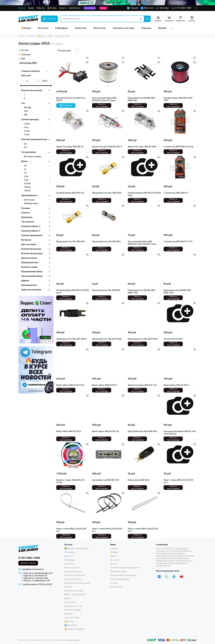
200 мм (37, 184)
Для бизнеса (75, 8)
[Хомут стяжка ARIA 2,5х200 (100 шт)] (73, 503)
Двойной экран (37, 204)
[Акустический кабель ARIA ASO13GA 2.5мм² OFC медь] (109, 72)
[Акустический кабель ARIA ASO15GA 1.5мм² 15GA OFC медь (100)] (144, 216)
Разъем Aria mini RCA (173, 339)
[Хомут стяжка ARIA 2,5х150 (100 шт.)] (180, 454)
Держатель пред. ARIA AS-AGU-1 (107, 147)
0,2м (37, 180)
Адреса (114, 556)
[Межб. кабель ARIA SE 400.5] (180, 360)
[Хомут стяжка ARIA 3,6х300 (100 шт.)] (144, 503)
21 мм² (37, 135)
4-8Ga (37, 124)
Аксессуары (70, 602)
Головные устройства (74, 575)
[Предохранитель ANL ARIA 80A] (109, 265)
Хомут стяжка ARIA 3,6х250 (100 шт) (107, 530)
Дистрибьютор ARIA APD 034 (105, 480)
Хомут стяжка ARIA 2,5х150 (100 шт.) (178, 481)
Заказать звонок (28, 563)
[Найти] (147, 19)
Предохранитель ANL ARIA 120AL (107, 339)
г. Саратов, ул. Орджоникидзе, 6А (37, 573)
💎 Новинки (70, 552)
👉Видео (114, 552)
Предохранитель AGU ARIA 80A (106, 242)
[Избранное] (181, 19)
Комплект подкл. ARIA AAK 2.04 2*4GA (70, 481)
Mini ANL (37, 108)
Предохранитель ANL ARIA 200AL (71, 339)
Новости (41, 8)
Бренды (22, 8)
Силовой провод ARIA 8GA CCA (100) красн (73, 291)
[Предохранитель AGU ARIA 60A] (73, 216)
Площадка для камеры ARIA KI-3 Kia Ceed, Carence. (180, 433)
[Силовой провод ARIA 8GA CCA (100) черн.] (144, 167)
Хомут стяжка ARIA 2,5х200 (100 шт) (71, 530)
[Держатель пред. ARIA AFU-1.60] (144, 360)
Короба (162, 28)
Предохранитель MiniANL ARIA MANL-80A (141, 99)
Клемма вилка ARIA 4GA (138, 480)
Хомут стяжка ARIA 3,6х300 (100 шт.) (143, 530)
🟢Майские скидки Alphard (76, 548)
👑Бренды (41, 36)
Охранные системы (124, 28)
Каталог (31, 36)
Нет (37, 147)
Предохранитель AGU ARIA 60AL (143, 431)
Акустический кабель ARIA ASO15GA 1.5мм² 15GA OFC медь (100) (142, 243)
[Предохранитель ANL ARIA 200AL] (73, 313)
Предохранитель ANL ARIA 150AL (143, 339)
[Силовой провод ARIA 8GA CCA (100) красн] (73, 265)
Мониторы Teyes (72, 568)
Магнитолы (100, 28)
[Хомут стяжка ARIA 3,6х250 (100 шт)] (109, 503)
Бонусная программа (120, 579)
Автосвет (69, 614)
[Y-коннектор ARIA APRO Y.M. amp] (180, 121)
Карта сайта (74, 640)
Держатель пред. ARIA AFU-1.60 (142, 385)
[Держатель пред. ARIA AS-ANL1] (144, 121)
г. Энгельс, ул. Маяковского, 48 (36, 581)
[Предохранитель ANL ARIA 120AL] (109, 313)
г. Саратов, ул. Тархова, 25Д (35, 578)
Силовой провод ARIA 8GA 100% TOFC (178, 99)
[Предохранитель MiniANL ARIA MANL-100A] (144, 265)
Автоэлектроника (73, 610)
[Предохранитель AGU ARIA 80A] (109, 216)
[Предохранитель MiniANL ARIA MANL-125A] (180, 265)
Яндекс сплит (117, 587)
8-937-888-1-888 (181, 8)
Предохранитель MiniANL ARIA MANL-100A (141, 291)
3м (37, 173)
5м (37, 166)
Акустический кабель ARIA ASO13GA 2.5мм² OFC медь (104, 99)
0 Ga (37, 128)
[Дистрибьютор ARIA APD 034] (109, 454)
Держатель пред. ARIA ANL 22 (70, 147)
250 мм (37, 187)
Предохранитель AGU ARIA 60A (70, 242)
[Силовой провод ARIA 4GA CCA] (73, 167)
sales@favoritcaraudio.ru (33, 569)
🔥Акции (26, 28)
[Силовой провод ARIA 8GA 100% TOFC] (180, 72)
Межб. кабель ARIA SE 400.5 (176, 385)
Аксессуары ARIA (28, 63)
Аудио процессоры (73, 572)
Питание (68, 587)
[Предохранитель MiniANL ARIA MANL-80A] (144, 72)
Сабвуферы (61, 28)
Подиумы (146, 28)
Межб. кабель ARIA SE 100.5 (69, 431)
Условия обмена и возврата (123, 575)
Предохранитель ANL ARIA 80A (106, 290)
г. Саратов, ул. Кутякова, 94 (34, 576)
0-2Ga (37, 131)
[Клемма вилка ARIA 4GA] (144, 454)
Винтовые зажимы (37, 157)
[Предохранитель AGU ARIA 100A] (109, 167)
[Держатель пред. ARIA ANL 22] (73, 121)
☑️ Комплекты (71, 625)
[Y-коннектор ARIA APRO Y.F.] (180, 167)
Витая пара (37, 200)
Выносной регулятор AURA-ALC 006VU (71, 99)
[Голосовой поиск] (141, 19)
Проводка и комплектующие (77, 583)
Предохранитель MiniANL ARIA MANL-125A (177, 291)
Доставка (52, 8)
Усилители (81, 28)
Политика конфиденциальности (125, 568)
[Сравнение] (169, 19)
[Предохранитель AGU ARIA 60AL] (144, 406)
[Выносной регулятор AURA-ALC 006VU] (73, 72)
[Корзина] (192, 19)
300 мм (37, 191)
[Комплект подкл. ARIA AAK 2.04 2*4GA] (73, 454)
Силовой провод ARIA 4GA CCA (70, 193)
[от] (30, 81)
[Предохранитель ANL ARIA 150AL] (144, 313)
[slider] (21, 86)
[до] (46, 81)
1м (37, 169)
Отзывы (114, 583)
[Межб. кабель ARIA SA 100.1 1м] (109, 406)
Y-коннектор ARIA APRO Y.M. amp (178, 147)
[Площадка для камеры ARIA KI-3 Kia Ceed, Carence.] (180, 406)
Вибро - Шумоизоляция (75, 595)
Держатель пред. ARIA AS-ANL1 (142, 147)
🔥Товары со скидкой (74, 629)
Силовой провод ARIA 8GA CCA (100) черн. (144, 194)
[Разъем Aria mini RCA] (180, 313)
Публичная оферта (119, 572)
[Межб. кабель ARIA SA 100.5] (109, 360)
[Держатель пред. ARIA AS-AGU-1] (109, 121)
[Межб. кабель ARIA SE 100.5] (73, 406)
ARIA (50, 36)
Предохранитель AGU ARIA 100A (107, 193)
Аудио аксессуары (73, 579)
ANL (37, 115)
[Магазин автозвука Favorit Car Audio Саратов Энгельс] (28, 19)
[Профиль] (158, 19)
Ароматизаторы (72, 618)
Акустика (43, 28)
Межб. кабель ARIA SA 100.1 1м (105, 431)
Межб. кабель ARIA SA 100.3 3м (70, 385)
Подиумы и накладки (74, 591)
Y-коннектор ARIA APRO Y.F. (176, 193)
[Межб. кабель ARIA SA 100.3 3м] (73, 360)
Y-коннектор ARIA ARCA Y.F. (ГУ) (178, 242)
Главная (22, 36)
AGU (37, 111)
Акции (31, 8)
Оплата (63, 8)
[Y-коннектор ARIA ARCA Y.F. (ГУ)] (180, 216)
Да (37, 144)
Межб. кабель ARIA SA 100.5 (104, 385)
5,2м (37, 176)
